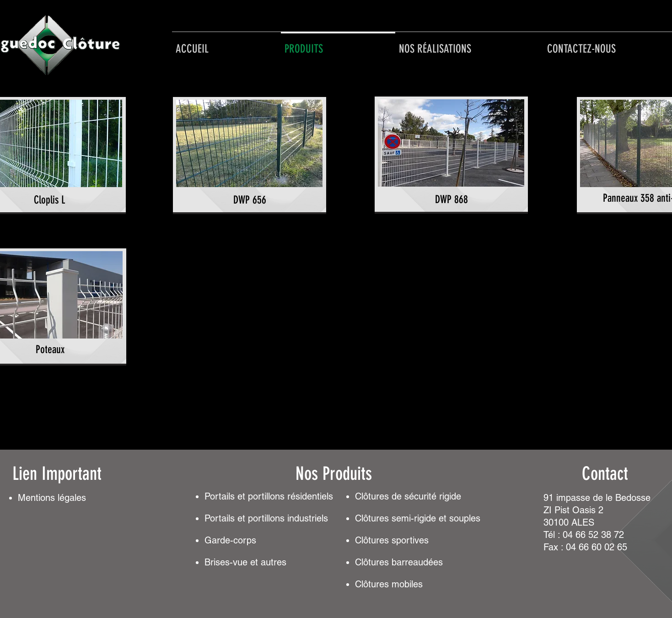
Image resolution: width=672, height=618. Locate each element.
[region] (250, 156)
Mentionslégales (52, 498)
